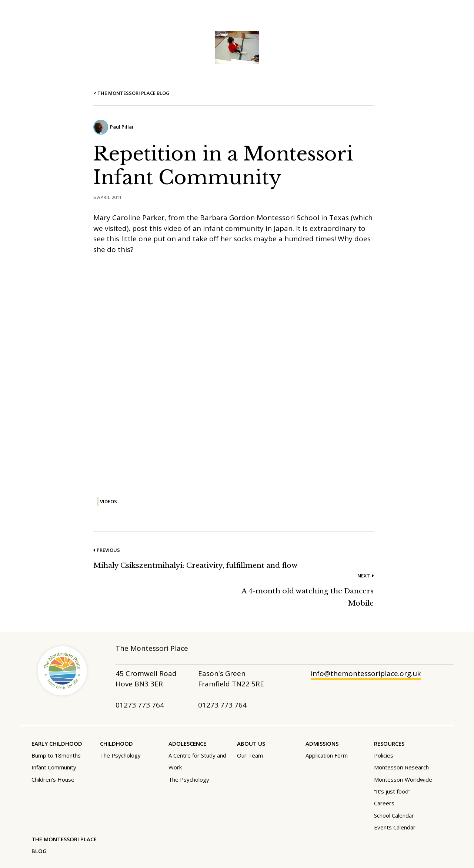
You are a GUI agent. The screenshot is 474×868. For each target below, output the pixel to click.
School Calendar (394, 815)
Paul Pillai (122, 127)
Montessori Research (401, 767)
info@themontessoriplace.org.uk (366, 673)
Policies (384, 755)
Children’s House (53, 779)
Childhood (116, 743)
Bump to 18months (56, 755)
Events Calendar (395, 827)
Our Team (250, 755)
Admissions (322, 743)
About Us (251, 743)
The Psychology (120, 755)
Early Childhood (57, 743)
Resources (389, 743)
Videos (109, 501)
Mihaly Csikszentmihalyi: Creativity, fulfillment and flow (195, 565)
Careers (384, 803)
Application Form (327, 755)
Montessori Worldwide (403, 779)
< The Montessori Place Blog (131, 93)
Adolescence (187, 743)
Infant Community (54, 767)
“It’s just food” (392, 791)
